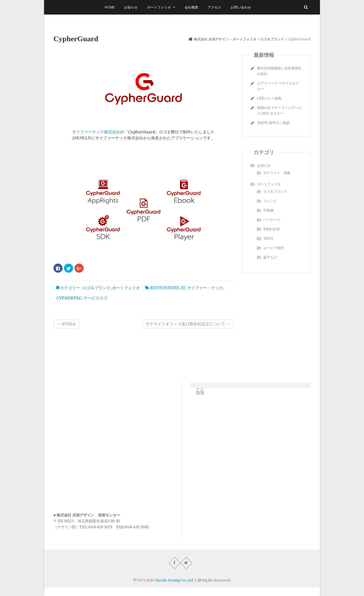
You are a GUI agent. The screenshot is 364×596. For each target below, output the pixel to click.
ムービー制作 (274, 248)
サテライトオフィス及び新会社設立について (188, 324)
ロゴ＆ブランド (96, 288)
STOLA (66, 324)
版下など (270, 257)
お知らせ (131, 7)
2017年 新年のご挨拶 (273, 123)
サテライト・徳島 (277, 173)
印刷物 (268, 210)
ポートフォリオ (159, 7)
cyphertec (69, 298)
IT (183, 288)
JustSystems (165, 288)
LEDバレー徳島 (269, 98)
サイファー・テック (205, 288)
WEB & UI (272, 229)
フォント (270, 201)
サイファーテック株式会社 (96, 132)
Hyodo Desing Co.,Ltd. (175, 580)
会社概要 (191, 7)
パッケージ (272, 220)
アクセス (214, 7)
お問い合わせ (241, 7)
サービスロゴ (95, 298)
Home (110, 7)
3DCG (268, 238)
